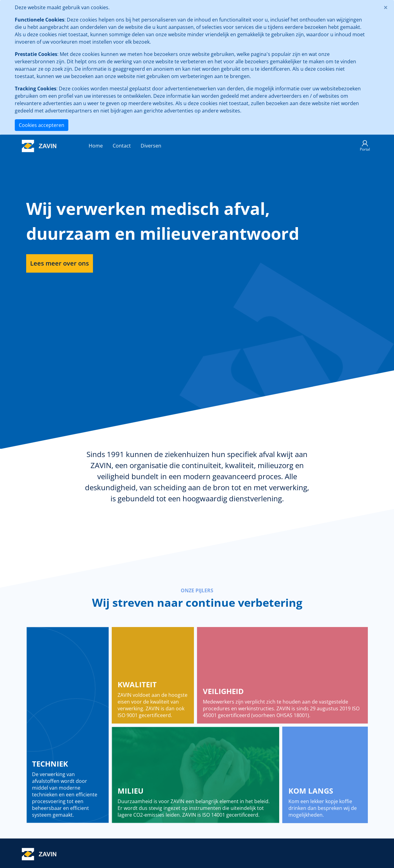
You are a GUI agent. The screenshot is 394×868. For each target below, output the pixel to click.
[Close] (386, 7)
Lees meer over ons (60, 263)
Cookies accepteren (42, 125)
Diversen (151, 146)
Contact (122, 146)
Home (96, 146)
